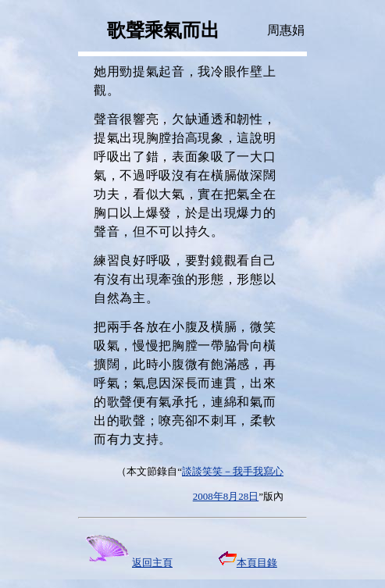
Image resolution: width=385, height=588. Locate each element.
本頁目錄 (248, 563)
